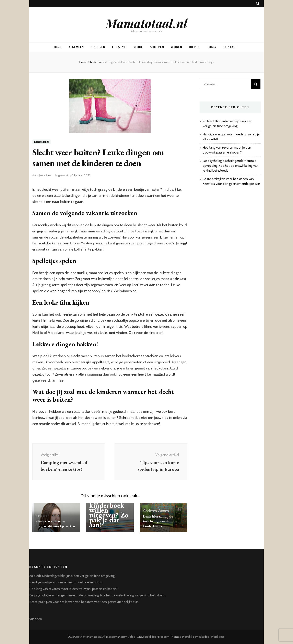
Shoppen (157, 47)
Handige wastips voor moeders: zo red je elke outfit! (66, 582)
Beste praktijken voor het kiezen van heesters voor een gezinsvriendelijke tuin (84, 602)
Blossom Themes (169, 637)
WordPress (218, 637)
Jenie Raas (45, 175)
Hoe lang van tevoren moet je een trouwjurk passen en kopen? (73, 589)
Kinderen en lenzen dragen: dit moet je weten (55, 524)
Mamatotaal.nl (146, 23)
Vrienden (36, 619)
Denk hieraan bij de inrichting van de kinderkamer (158, 521)
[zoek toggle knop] (258, 4)
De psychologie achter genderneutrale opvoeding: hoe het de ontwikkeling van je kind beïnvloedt (231, 166)
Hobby (212, 47)
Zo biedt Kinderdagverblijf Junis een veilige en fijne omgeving (72, 576)
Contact (230, 47)
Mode (139, 47)
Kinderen (98, 47)
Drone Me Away (82, 243)
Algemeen (76, 47)
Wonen (177, 47)
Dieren (194, 47)
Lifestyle (120, 47)
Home (57, 47)
